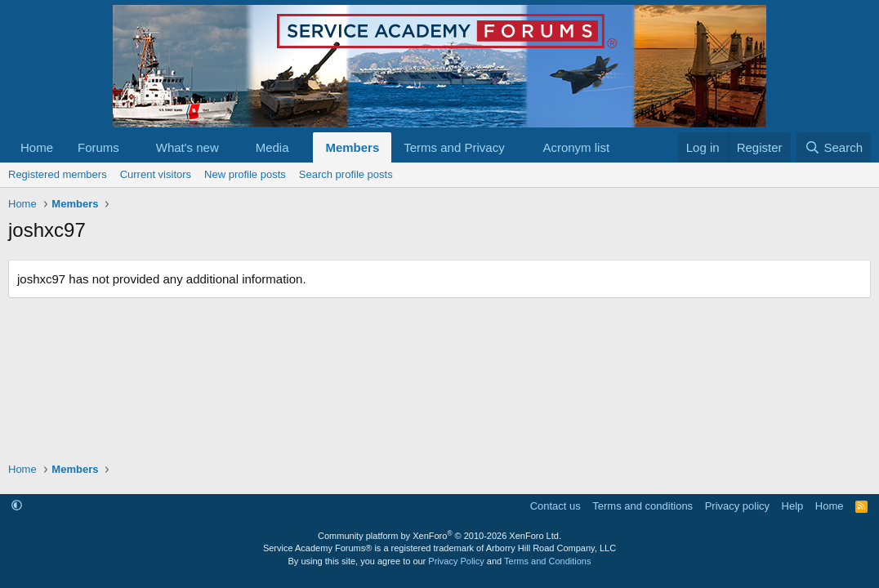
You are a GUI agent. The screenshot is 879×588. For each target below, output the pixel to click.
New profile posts (245, 174)
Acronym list (576, 147)
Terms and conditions (643, 506)
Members (352, 147)
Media (272, 147)
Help (793, 506)
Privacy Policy (456, 561)
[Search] (834, 147)
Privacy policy (737, 506)
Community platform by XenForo (439, 536)
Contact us (556, 506)
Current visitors (156, 174)
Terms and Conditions (547, 561)
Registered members (58, 174)
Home (37, 147)
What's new (187, 147)
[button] (132, 147)
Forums (98, 147)
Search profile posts (346, 174)
